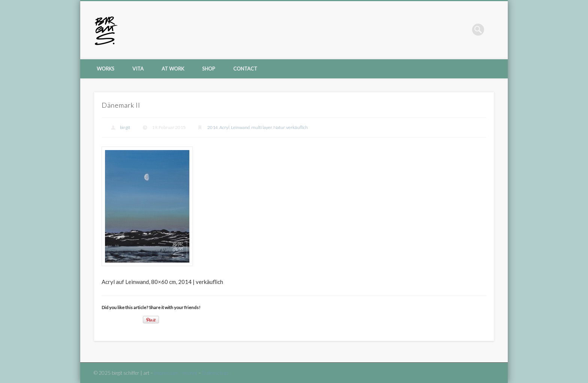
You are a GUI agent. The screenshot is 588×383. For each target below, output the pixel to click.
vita (138, 69)
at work (173, 69)
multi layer (262, 127)
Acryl (224, 127)
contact (245, 69)
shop (209, 69)
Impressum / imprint (176, 373)
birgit (125, 127)
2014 (213, 127)
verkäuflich (297, 127)
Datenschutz (215, 373)
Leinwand (240, 127)
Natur (279, 127)
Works (106, 69)
